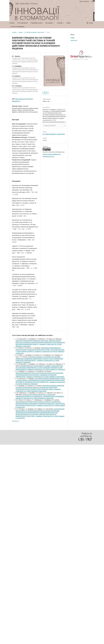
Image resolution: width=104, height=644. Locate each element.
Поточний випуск (23, 23)
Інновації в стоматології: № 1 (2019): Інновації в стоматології (46, 369)
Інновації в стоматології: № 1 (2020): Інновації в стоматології (45, 377)
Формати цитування (50, 125)
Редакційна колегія (37, 23)
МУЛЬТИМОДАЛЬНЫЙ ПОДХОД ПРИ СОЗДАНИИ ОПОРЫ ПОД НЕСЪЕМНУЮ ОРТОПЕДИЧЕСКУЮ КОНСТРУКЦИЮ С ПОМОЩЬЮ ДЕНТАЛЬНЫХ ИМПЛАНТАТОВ (39, 375)
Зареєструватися (84, 1)
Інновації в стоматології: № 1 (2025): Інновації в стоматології (34, 398)
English (72, 38)
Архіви (69, 23)
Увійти (93, 1)
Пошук (91, 23)
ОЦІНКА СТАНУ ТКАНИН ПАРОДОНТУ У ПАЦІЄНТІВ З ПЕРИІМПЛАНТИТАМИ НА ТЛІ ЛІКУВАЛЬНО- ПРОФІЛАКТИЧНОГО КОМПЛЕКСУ (40, 395)
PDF (46, 93)
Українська (74, 40)
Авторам (60, 23)
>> (18, 421)
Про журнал (49, 23)
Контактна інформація (17, 26)
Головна (12, 23)
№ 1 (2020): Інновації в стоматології (34, 32)
